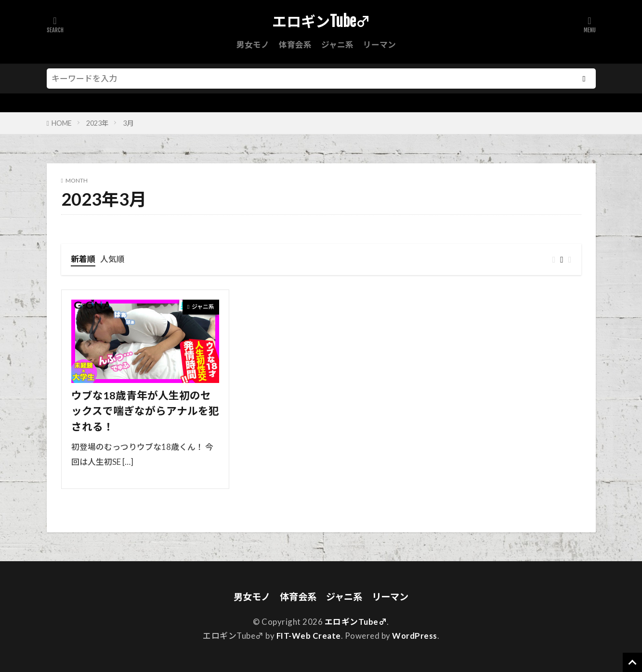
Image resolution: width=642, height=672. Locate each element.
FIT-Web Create (309, 636)
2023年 (97, 123)
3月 (128, 123)
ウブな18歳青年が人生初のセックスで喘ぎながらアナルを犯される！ (145, 411)
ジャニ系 (337, 45)
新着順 (83, 259)
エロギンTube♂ (321, 22)
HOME (62, 123)
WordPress (415, 636)
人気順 (112, 259)
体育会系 (295, 45)
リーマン (380, 45)
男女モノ (253, 45)
